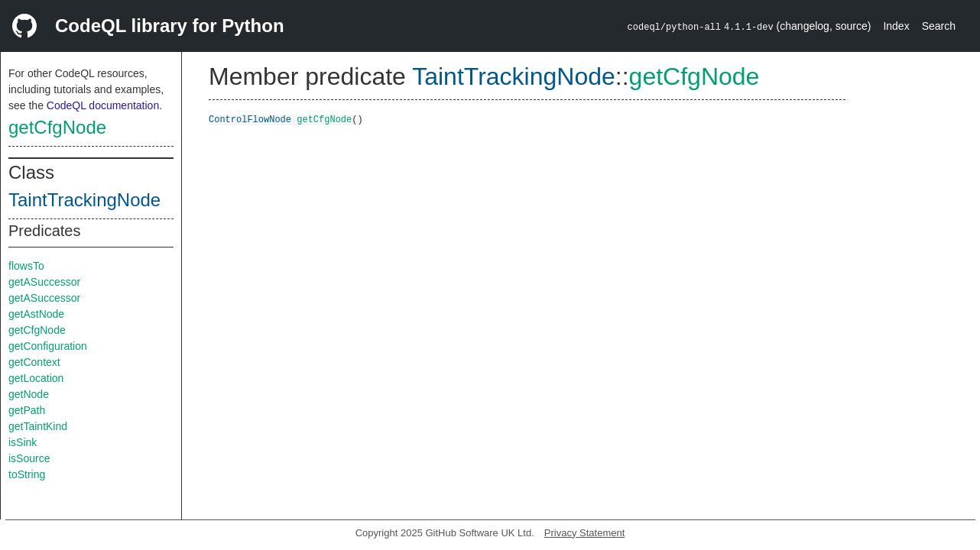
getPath (27, 410)
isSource (29, 458)
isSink (23, 442)
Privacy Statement (585, 533)
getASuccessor (44, 282)
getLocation (36, 378)
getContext (34, 362)
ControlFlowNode (250, 119)
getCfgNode (57, 127)
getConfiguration (48, 346)
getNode (29, 394)
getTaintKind (38, 426)
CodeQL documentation (103, 105)
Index (896, 26)
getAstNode (36, 314)
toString (27, 474)
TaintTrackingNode (84, 200)
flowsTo (26, 266)
